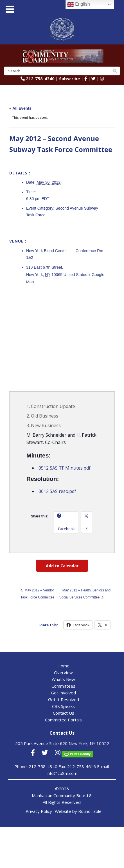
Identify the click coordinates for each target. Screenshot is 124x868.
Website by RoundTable (78, 811)
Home (63, 666)
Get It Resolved (64, 699)
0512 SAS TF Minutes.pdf (65, 468)
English (79, 5)
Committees (63, 686)
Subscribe (69, 78)
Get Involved (63, 693)
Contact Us (64, 713)
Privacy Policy (39, 811)
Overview (63, 672)
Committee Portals (63, 720)
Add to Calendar (62, 566)
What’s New (63, 679)
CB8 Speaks (63, 706)
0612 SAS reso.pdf (57, 491)
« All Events (20, 108)
